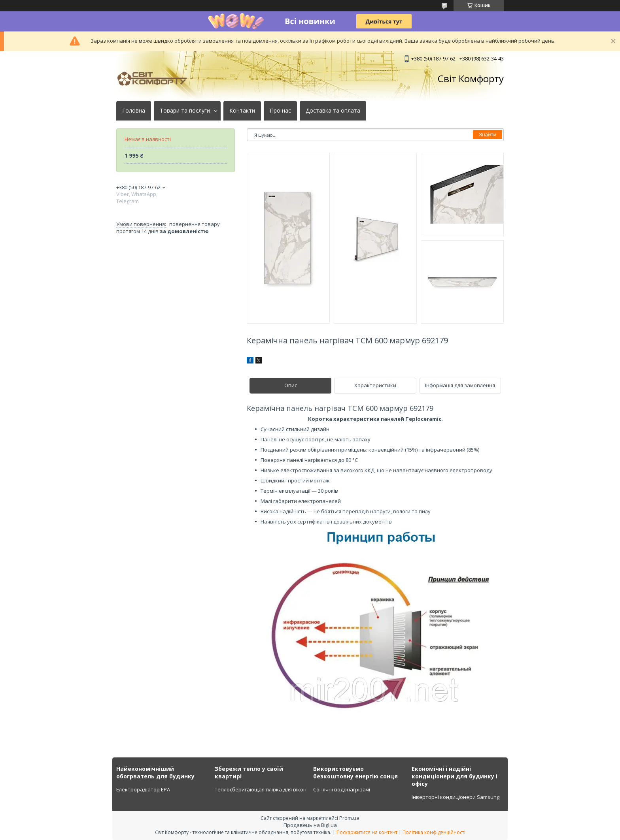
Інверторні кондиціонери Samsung (456, 797)
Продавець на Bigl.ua (310, 825)
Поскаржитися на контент (367, 832)
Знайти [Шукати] (488, 135)
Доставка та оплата (333, 111)
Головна (134, 111)
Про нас (280, 111)
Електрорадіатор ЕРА (143, 789)
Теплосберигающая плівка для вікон (261, 789)
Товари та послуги (185, 111)
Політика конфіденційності (434, 832)
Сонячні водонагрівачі (342, 789)
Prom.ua (349, 818)
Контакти (242, 111)
